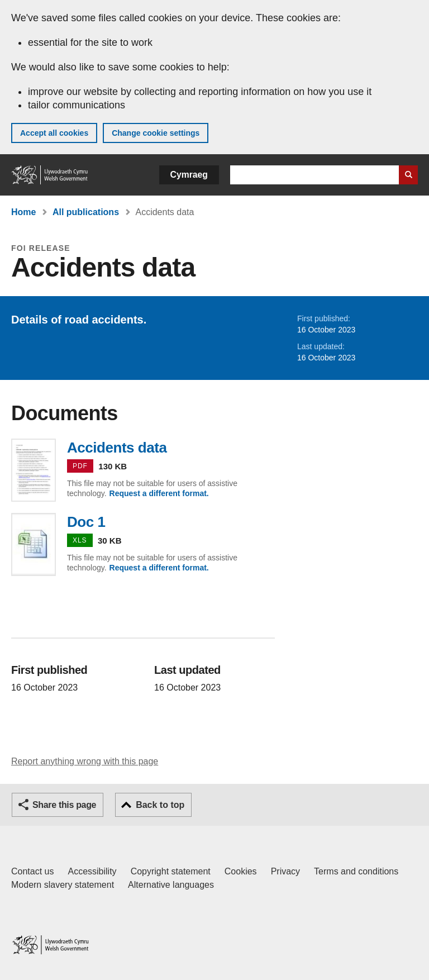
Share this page (64, 805)
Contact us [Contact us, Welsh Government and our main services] (32, 871)
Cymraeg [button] (189, 175)
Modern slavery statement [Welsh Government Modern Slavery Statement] (63, 885)
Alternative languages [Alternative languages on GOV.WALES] (171, 885)
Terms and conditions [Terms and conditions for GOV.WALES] (356, 871)
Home (23, 212)
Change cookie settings (156, 133)
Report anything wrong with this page (85, 761)
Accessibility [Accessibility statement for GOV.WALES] (92, 871)
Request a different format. (159, 493)
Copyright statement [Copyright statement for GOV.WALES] (171, 871)
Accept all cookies (54, 133)
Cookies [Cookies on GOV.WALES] (241, 871)
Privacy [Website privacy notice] (285, 871)
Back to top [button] (160, 805)
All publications (86, 212)
